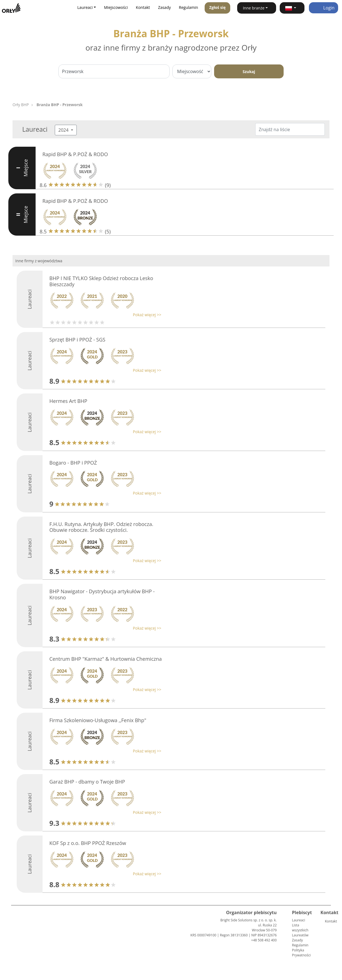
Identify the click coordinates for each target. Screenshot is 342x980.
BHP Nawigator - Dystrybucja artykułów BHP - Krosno (102, 594)
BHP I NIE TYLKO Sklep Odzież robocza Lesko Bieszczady (101, 281)
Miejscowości (116, 7)
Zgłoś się (217, 7)
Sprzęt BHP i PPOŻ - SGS (77, 340)
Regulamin (188, 7)
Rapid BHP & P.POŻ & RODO (75, 154)
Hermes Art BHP (68, 401)
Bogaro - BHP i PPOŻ (73, 463)
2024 (64, 130)
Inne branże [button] (254, 8)
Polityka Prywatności (301, 953)
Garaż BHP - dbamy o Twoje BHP (87, 782)
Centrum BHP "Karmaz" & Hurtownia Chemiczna (106, 659)
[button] (292, 8)
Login (324, 8)
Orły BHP (21, 105)
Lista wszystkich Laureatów (300, 930)
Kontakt (143, 7)
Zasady (164, 7)
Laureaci (298, 920)
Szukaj (249, 72)
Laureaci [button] (85, 7)
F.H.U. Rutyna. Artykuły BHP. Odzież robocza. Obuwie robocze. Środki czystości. (101, 527)
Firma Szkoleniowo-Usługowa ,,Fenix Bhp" (98, 720)
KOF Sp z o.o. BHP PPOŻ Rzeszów (88, 843)
